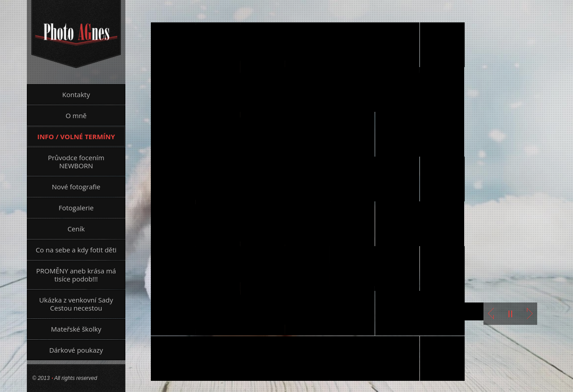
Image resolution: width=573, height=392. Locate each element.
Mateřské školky (76, 329)
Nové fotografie (76, 187)
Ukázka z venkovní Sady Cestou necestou (76, 304)
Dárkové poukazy (76, 350)
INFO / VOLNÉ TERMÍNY (76, 136)
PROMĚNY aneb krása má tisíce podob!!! (76, 275)
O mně (76, 115)
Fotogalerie (76, 208)
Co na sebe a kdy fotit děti (76, 250)
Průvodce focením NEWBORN (76, 162)
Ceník (76, 229)
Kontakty (76, 94)
